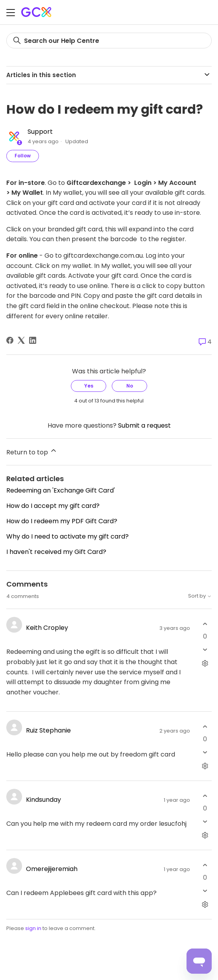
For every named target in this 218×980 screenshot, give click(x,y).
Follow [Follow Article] (23, 156)
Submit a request (144, 425)
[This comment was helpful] (205, 624)
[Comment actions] (205, 663)
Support (40, 132)
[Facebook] (10, 340)
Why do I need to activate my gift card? (67, 536)
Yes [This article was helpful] (89, 386)
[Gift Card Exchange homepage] (37, 12)
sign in (33, 928)
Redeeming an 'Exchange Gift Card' (61, 490)
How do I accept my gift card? (53, 506)
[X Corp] (21, 340)
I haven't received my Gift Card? (56, 552)
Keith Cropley (47, 628)
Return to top (32, 452)
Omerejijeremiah (52, 869)
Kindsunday (43, 800)
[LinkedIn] (33, 340)
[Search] (109, 41)
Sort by (200, 596)
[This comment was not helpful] (205, 649)
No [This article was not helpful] (130, 386)
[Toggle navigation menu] (11, 14)
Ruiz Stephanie (48, 730)
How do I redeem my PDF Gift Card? (62, 521)
